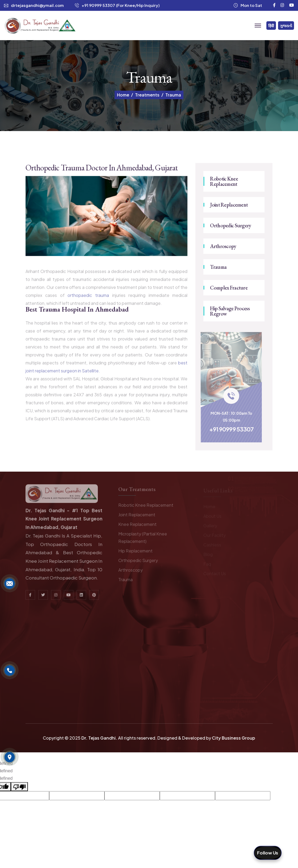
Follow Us (268, 853)
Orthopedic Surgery (230, 225)
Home (123, 95)
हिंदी (271, 26)
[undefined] (19, 787)
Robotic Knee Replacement (224, 181)
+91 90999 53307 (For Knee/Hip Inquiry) (121, 5)
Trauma (218, 267)
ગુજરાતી (286, 26)
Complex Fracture (229, 288)
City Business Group (234, 738)
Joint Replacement (229, 205)
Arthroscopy (223, 246)
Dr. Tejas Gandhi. (99, 738)
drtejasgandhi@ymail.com (37, 5)
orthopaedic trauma (90, 298)
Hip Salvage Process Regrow (230, 311)
